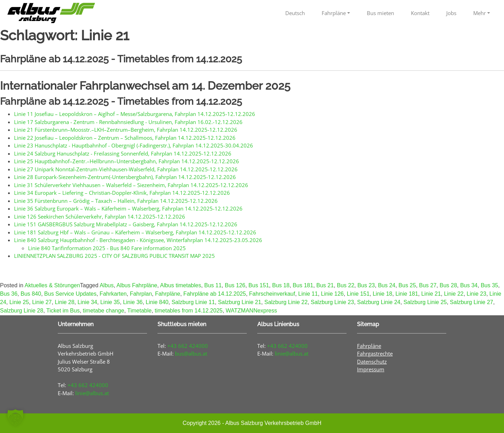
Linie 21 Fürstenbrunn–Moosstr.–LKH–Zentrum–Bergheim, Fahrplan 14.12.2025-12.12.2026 (126, 130)
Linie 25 (19, 302)
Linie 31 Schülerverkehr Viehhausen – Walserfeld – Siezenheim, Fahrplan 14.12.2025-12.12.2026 (131, 185)
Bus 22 (345, 285)
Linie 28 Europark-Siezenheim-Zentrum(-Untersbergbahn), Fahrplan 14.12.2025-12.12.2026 (125, 177)
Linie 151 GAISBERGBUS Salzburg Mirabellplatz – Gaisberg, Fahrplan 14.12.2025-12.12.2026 (126, 224)
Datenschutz (372, 362)
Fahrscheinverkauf (272, 294)
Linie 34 (87, 302)
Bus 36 (9, 294)
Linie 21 (431, 294)
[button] (15, 418)
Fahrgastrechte (375, 353)
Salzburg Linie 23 (332, 302)
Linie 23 (476, 294)
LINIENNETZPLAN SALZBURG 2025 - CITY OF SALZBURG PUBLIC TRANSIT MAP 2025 (114, 256)
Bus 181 (303, 285)
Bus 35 (489, 285)
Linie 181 (407, 294)
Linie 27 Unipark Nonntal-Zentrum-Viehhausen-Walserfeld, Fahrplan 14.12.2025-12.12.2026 (126, 169)
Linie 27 (42, 302)
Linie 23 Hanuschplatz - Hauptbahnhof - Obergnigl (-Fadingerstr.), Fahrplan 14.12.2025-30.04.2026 (134, 145)
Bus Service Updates (70, 294)
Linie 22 (454, 294)
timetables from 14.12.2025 (189, 311)
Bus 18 (281, 285)
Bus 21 (325, 285)
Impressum (371, 369)
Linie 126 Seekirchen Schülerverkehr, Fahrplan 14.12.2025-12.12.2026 (100, 216)
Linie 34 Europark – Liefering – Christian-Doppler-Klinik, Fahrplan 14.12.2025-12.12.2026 (122, 193)
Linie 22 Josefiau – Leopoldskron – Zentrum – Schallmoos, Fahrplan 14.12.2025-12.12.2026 (125, 138)
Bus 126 (235, 285)
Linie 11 (308, 294)
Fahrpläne (334, 13)
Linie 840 (157, 302)
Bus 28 (448, 285)
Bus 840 (31, 294)
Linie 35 (110, 302)
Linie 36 (133, 302)
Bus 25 (407, 285)
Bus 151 (259, 285)
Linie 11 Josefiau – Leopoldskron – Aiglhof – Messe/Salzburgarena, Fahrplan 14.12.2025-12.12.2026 (135, 114)
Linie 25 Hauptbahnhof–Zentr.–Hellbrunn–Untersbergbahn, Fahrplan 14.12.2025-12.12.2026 (127, 161)
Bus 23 (366, 285)
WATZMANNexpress (251, 311)
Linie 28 (65, 302)
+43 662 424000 (88, 385)
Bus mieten (380, 13)
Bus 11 (213, 285)
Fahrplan (141, 294)
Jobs (451, 13)
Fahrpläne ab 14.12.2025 (215, 294)
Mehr (479, 13)
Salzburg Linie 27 (471, 302)
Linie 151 (358, 294)
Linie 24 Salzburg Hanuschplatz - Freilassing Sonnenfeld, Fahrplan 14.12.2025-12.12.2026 (123, 153)
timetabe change (104, 311)
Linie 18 (383, 294)
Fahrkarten (113, 294)
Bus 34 (469, 285)
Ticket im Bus (63, 311)
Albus (107, 285)
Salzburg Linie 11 (193, 302)
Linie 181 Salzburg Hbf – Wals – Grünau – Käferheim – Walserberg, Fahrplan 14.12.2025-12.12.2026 (135, 232)
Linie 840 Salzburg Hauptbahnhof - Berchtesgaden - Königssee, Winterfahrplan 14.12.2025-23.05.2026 (138, 240)
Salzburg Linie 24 (379, 302)
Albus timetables (180, 285)
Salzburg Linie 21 (240, 302)
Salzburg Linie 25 (425, 302)
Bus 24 (387, 285)
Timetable (139, 311)
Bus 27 (428, 285)
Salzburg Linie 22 (286, 302)
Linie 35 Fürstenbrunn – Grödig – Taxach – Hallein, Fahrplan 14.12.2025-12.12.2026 (116, 201)
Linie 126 (332, 294)
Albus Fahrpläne (137, 285)
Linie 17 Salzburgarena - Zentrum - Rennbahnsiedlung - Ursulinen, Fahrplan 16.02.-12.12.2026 (128, 122)
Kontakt (420, 13)
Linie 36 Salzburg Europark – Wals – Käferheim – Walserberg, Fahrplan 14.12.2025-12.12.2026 (128, 208)
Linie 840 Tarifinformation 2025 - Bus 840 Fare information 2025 (107, 248)
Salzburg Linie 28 (22, 311)
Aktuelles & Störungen (52, 285)
